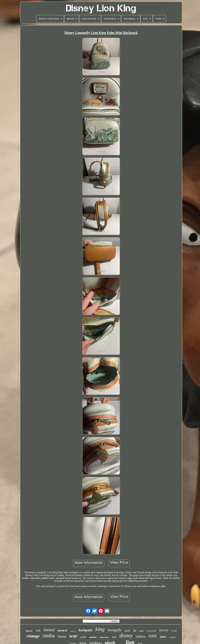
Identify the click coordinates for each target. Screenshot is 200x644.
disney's (73, 631)
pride (83, 637)
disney (126, 636)
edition (141, 636)
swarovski (151, 631)
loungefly (115, 630)
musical (62, 630)
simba (49, 636)
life (135, 631)
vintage (33, 636)
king (100, 629)
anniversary (104, 637)
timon (62, 636)
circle (174, 631)
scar (73, 636)
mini (114, 637)
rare (152, 636)
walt (38, 630)
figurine (29, 631)
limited (49, 630)
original (172, 637)
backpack (85, 630)
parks (141, 631)
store (163, 637)
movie (164, 630)
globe (127, 631)
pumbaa (93, 637)
